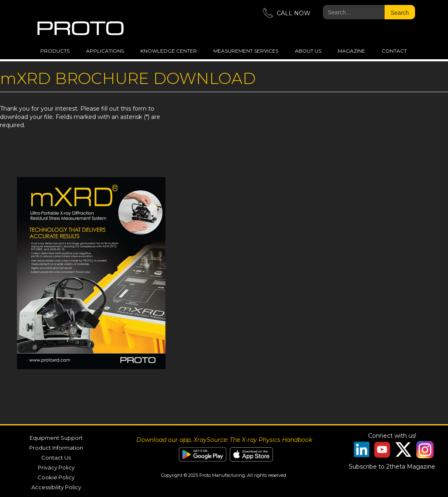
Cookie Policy (56, 477)
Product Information (56, 448)
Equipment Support (56, 438)
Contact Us (56, 458)
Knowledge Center (169, 51)
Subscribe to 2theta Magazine (392, 467)
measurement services (246, 51)
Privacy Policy (56, 467)
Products (55, 51)
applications (105, 51)
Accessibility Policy (56, 487)
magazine (351, 51)
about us (308, 51)
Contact (394, 51)
